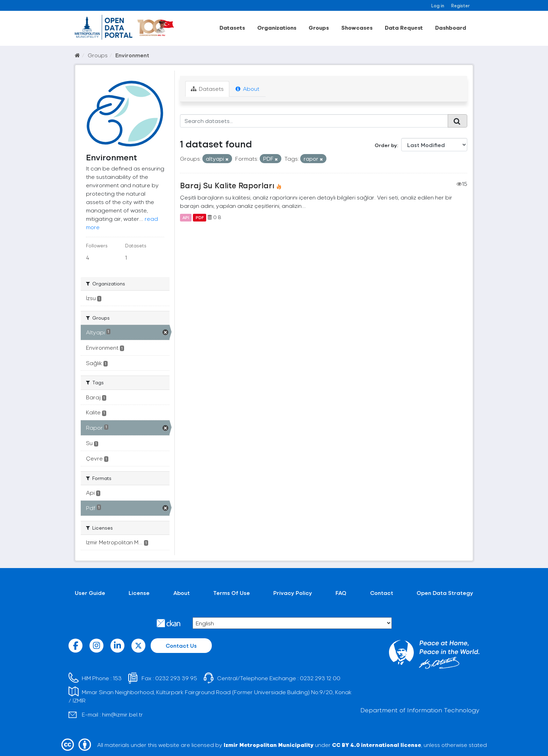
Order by (386, 145)
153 (117, 678)
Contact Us (181, 645)
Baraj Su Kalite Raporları (227, 185)
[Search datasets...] (314, 121)
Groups (319, 27)
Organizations (277, 27)
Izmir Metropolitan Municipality (269, 745)
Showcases (357, 27)
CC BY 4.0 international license (377, 745)
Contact (382, 593)
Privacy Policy (293, 593)
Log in (438, 5)
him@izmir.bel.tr (122, 714)
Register (460, 5)
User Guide (90, 593)
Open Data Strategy (445, 593)
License (139, 593)
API (186, 217)
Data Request (404, 27)
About (247, 89)
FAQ (341, 593)
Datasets (232, 27)
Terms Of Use (232, 593)
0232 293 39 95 (176, 678)
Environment (132, 55)
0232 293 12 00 (320, 678)
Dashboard (451, 27)
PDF (200, 217)
